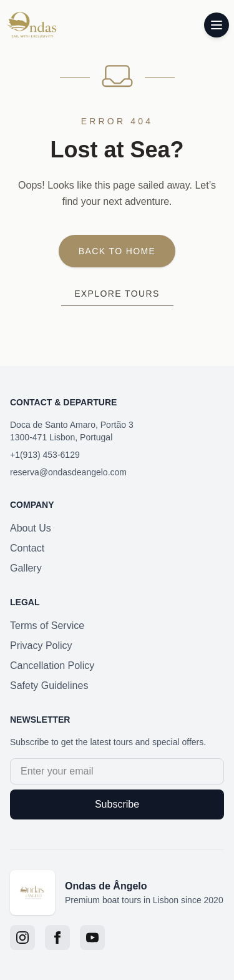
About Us (31, 528)
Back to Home (117, 251)
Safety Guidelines (49, 686)
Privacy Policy (41, 646)
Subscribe (117, 804)
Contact (27, 548)
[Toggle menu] (217, 25)
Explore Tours (117, 294)
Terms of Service (47, 626)
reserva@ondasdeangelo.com (68, 472)
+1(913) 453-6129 (45, 455)
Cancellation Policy (52, 666)
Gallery (26, 568)
